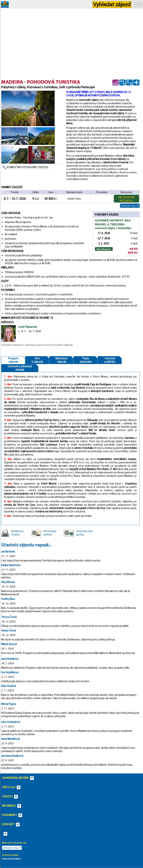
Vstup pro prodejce (11, 859)
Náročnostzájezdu (61, 360)
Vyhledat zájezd (112, 4)
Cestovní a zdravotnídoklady (20, 368)
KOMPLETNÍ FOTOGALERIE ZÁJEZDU (27, 167)
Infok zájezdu (37, 360)
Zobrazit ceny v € (130, 206)
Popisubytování (86, 360)
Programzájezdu (13, 360)
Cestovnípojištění (110, 360)
